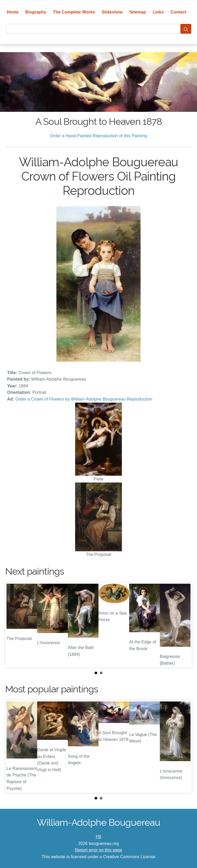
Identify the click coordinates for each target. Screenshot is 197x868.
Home (13, 12)
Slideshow (112, 12)
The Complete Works (74, 12)
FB (99, 837)
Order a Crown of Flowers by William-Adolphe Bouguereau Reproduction (84, 399)
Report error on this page (98, 850)
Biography (36, 12)
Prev (13, 625)
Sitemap (138, 12)
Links (158, 12)
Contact (178, 12)
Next (184, 625)
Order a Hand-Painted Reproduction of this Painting (98, 136)
